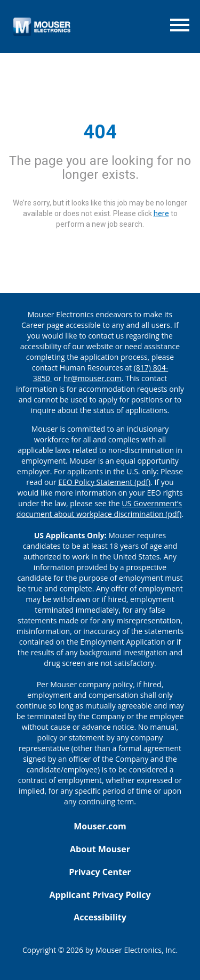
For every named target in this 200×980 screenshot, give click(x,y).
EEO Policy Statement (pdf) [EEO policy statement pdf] (104, 482)
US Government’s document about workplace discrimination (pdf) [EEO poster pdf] (99, 509)
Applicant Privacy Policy (100, 895)
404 (100, 132)
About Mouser (100, 849)
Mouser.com (100, 826)
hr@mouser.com (93, 378)
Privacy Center (100, 872)
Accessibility (100, 917)
